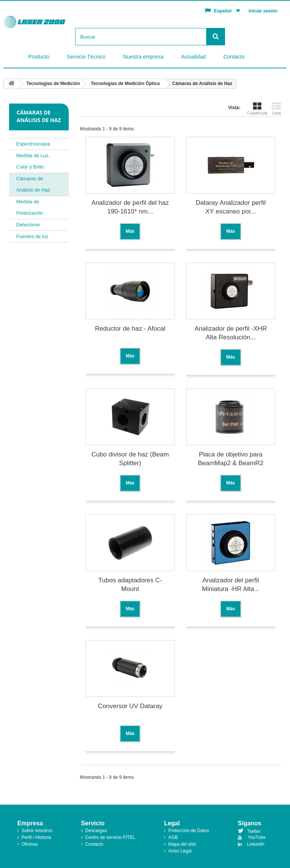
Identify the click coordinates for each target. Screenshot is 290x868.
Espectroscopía (33, 144)
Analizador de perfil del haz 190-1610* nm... (130, 207)
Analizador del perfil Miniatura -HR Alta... (231, 585)
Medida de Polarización (30, 207)
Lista (276, 108)
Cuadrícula (257, 108)
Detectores (28, 225)
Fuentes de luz (32, 236)
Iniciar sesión (263, 11)
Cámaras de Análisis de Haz (33, 184)
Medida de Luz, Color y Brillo (33, 161)
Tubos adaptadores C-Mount (130, 585)
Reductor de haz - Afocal (130, 329)
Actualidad (194, 57)
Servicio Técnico (86, 57)
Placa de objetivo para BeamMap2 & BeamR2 (231, 459)
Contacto (234, 57)
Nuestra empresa (143, 57)
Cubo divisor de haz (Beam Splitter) (130, 459)
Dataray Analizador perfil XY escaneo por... (231, 207)
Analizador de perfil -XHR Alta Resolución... (231, 333)
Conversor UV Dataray (130, 706)
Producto (39, 57)
